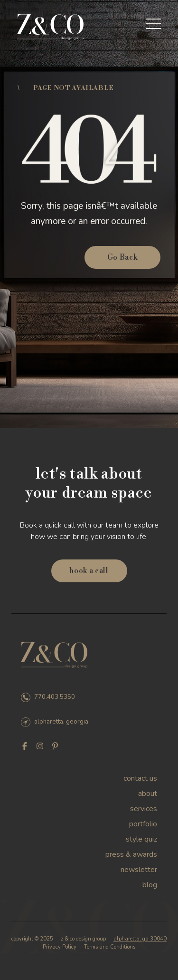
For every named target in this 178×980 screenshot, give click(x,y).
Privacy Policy (60, 947)
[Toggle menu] (153, 24)
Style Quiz (141, 839)
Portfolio (143, 824)
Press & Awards (131, 854)
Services (144, 809)
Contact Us (140, 778)
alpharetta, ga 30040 (140, 939)
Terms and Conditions (110, 947)
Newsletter (139, 870)
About (148, 794)
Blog (150, 885)
